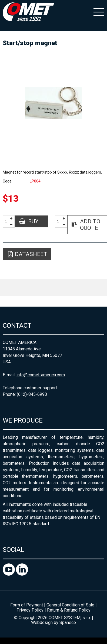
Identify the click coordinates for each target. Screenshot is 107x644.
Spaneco (68, 623)
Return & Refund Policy (69, 610)
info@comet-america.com (41, 375)
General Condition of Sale (70, 605)
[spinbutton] (8, 222)
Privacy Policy (30, 610)
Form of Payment (27, 605)
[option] (54, 103)
